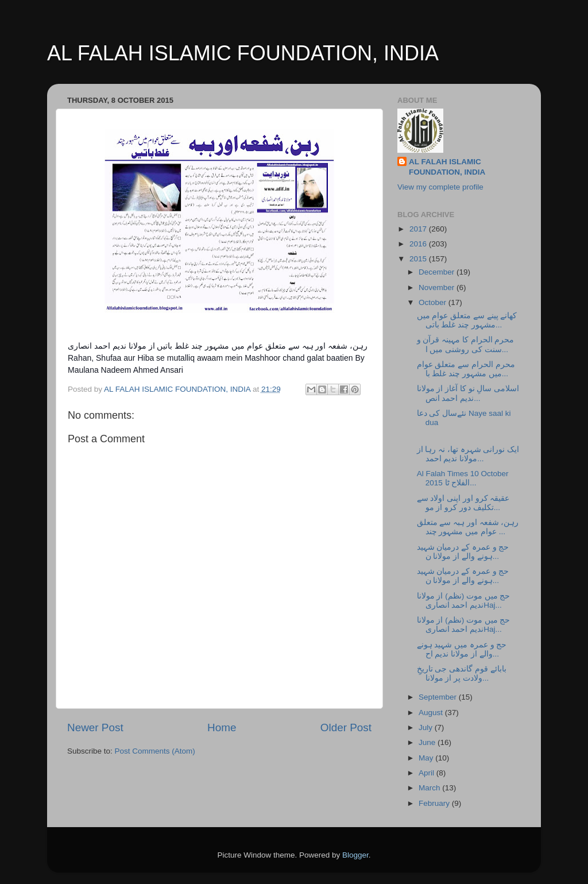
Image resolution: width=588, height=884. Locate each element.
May (427, 758)
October (434, 302)
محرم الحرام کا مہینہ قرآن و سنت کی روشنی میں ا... (466, 344)
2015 (419, 259)
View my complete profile (440, 187)
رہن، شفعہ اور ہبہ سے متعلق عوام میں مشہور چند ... (468, 527)
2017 (419, 229)
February (435, 803)
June (428, 742)
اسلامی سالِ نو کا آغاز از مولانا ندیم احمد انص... (468, 393)
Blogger (355, 855)
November (438, 287)
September (439, 697)
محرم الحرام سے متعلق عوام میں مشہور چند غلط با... (466, 369)
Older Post (346, 727)
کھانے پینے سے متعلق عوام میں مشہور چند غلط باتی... (467, 320)
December (438, 272)
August (432, 713)
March (430, 788)
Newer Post (95, 727)
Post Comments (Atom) (155, 751)
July (427, 727)
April (428, 773)
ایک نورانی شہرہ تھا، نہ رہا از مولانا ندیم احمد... (468, 454)
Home (222, 727)
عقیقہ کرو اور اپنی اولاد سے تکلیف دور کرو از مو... (463, 503)
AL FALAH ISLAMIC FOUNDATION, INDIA (243, 53)
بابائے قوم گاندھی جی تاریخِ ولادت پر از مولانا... (462, 673)
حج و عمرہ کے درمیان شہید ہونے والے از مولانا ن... (463, 552)
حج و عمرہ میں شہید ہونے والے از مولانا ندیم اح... (462, 649)
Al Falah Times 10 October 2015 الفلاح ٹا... (463, 478)
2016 (419, 244)
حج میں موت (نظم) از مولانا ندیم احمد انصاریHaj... (464, 601)
